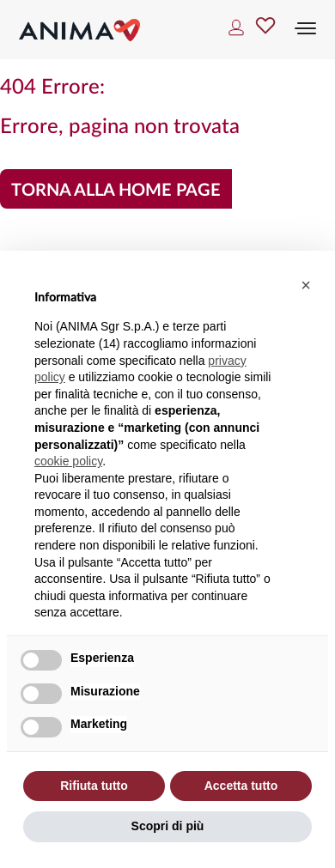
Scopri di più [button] (168, 826)
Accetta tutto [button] (241, 786)
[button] (306, 285)
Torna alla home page (116, 191)
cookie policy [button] (68, 461)
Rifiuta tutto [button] (94, 786)
